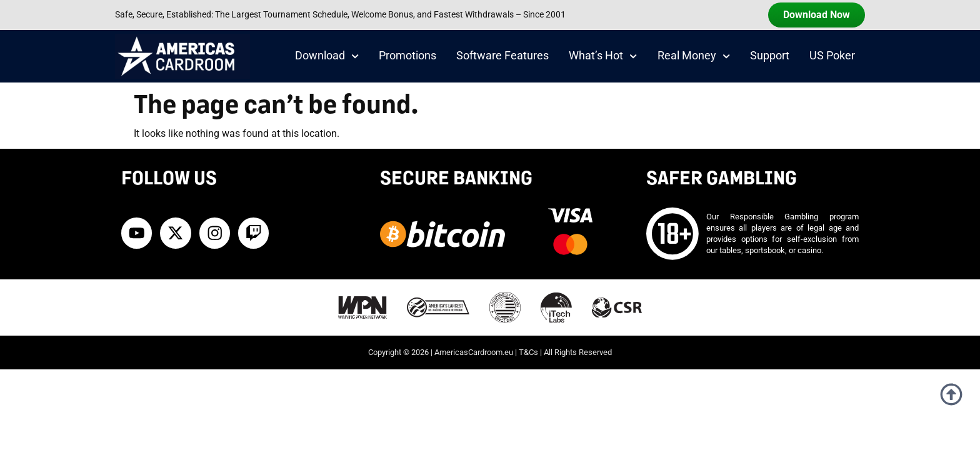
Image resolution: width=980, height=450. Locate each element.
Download (327, 56)
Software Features (502, 56)
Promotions (407, 56)
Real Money (694, 56)
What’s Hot (603, 56)
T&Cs (528, 352)
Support (770, 56)
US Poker (832, 56)
